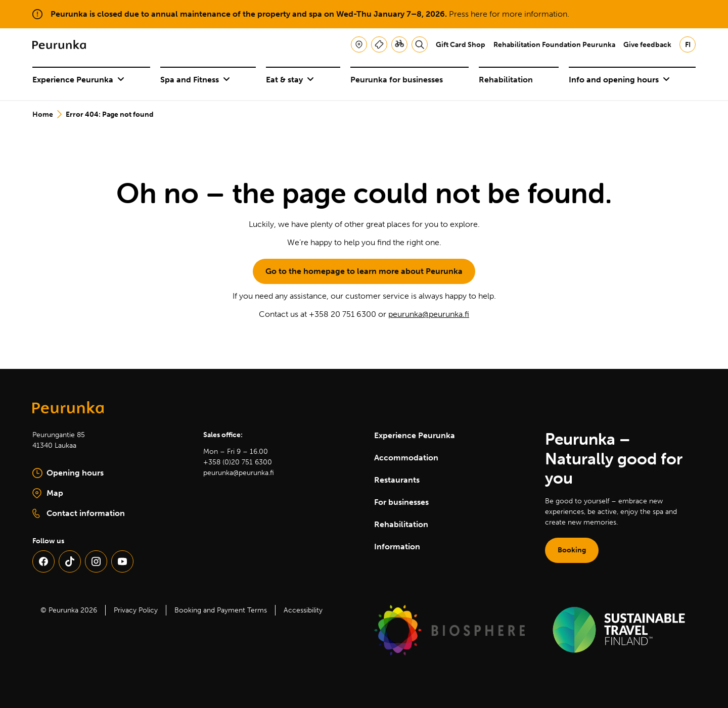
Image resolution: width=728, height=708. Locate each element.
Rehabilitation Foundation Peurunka (554, 45)
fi (688, 45)
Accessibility (303, 610)
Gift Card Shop (461, 45)
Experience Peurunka (78, 80)
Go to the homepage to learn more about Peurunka (364, 271)
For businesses (401, 502)
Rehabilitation (506, 80)
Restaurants (397, 480)
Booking (572, 550)
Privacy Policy (136, 610)
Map (81, 494)
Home (43, 114)
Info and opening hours (619, 80)
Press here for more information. (509, 14)
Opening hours (68, 473)
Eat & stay (290, 80)
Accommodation (406, 458)
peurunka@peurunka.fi (429, 314)
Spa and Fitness (195, 80)
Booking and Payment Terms (221, 610)
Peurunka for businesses (397, 80)
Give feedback (647, 45)
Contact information (79, 513)
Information (397, 547)
